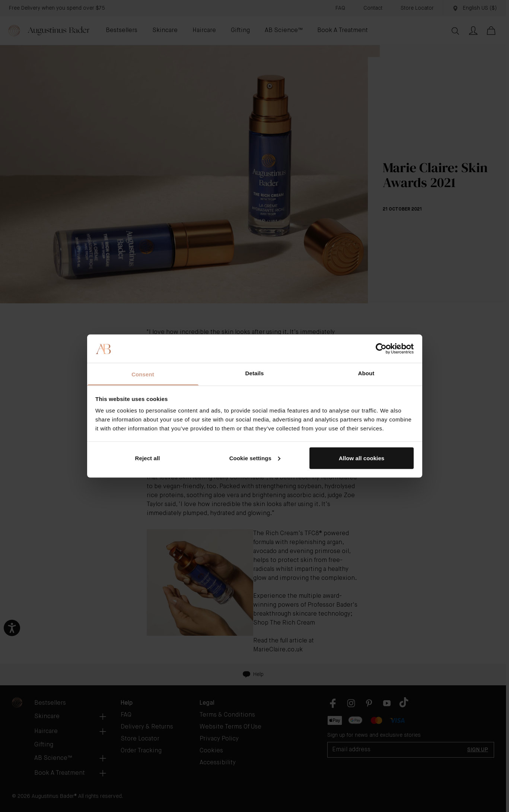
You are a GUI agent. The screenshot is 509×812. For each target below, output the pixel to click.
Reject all (148, 458)
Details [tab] (255, 373)
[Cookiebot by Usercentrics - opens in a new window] (381, 348)
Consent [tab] (143, 374)
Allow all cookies (362, 458)
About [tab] (366, 373)
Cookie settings (255, 458)
